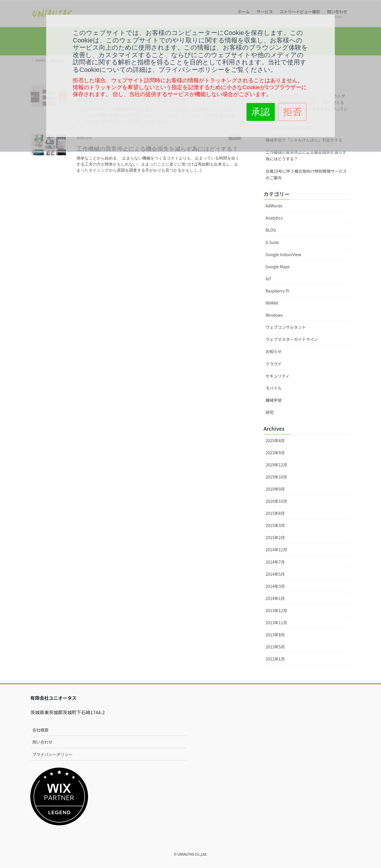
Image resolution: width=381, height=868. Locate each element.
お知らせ (274, 351)
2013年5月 (275, 647)
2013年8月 (275, 635)
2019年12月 (276, 465)
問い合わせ (42, 742)
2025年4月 (275, 440)
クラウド (274, 364)
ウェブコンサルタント (286, 327)
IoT (268, 279)
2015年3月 (275, 525)
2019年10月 (276, 477)
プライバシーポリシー (53, 754)
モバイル (274, 388)
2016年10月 (276, 501)
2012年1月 (275, 659)
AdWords (274, 206)
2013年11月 (276, 623)
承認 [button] (261, 112)
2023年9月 (275, 453)
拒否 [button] (292, 112)
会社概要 (40, 730)
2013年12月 (276, 610)
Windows (274, 315)
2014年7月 (275, 562)
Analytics (274, 218)
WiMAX (272, 303)
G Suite (272, 242)
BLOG (271, 230)
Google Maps (278, 267)
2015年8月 (275, 513)
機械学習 (274, 400)
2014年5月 (275, 574)
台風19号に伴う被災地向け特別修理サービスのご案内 (306, 174)
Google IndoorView (283, 254)
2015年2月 (275, 537)
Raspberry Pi (278, 291)
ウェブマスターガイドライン (292, 339)
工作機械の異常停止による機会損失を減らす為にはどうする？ (306, 155)
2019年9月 (275, 489)
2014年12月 (276, 550)
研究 (270, 412)
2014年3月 (275, 586)
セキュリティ (278, 376)
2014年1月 (275, 598)
